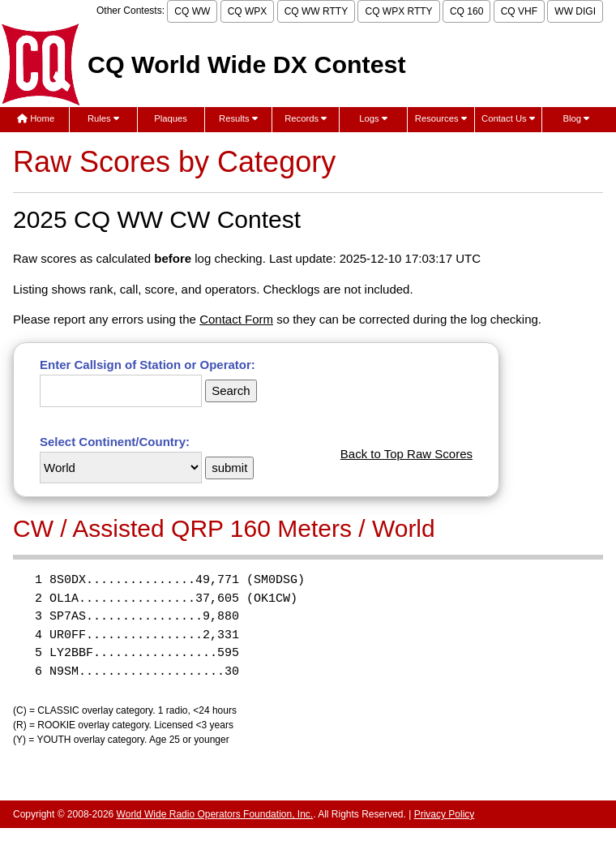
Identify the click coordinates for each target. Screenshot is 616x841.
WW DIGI (575, 11)
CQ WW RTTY (316, 11)
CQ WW (192, 11)
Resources (441, 118)
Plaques (171, 118)
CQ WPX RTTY (398, 11)
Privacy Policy (445, 814)
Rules (103, 118)
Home (36, 118)
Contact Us (508, 118)
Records (306, 118)
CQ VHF (519, 11)
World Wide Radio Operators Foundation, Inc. (215, 814)
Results (238, 118)
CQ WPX (248, 11)
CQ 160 (466, 11)
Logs (373, 118)
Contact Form (236, 319)
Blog (576, 118)
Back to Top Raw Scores (406, 454)
